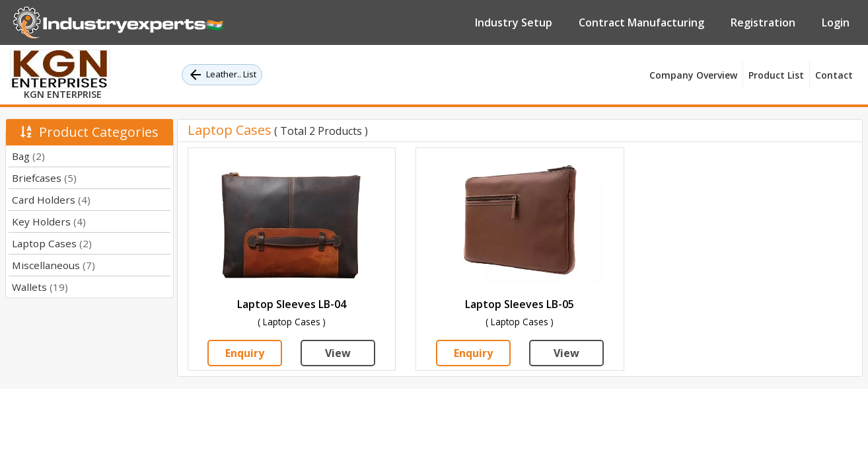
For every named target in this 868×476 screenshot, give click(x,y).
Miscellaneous (54, 265)
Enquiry (245, 353)
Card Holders (51, 200)
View (338, 353)
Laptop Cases (52, 243)
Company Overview (693, 75)
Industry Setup (514, 22)
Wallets (40, 287)
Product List (776, 75)
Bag (28, 156)
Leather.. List (222, 75)
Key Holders (49, 221)
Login (836, 22)
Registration (763, 22)
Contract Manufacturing (641, 22)
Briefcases (44, 178)
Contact (834, 75)
